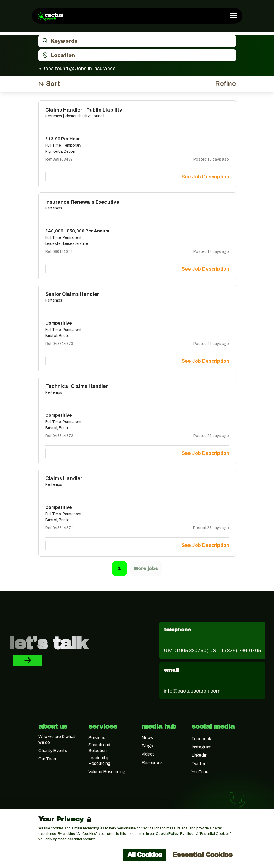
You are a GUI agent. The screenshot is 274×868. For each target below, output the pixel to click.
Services (97, 738)
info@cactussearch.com (192, 691)
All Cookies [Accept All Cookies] (145, 855)
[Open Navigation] (234, 15)
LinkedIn (199, 755)
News (147, 738)
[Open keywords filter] (137, 41)
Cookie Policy (167, 834)
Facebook (201, 739)
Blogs (147, 746)
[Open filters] (225, 84)
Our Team (48, 759)
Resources (152, 763)
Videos (148, 754)
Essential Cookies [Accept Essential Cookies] (202, 855)
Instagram (201, 747)
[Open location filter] (137, 55)
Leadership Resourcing (99, 761)
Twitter (198, 764)
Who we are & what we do (57, 739)
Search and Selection (99, 748)
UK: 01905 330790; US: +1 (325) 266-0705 (212, 651)
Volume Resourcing (107, 772)
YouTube (200, 772)
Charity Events (53, 751)
